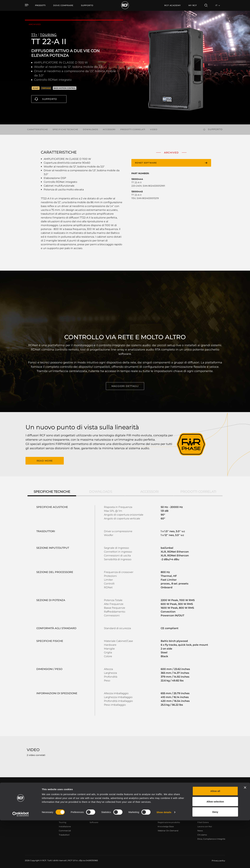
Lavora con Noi (205, 826)
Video (154, 129)
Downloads (90, 129)
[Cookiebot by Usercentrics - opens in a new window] (21, 862)
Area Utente (164, 818)
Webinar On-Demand (168, 830)
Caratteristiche (38, 129)
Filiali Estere (203, 822)
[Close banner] (245, 835)
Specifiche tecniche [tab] (52, 491)
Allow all (215, 839)
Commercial (65, 830)
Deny (215, 859)
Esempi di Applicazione (129, 818)
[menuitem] (63, 5)
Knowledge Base (166, 826)
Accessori (109, 129)
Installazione (65, 826)
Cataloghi (94, 818)
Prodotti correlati (133, 129)
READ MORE (45, 460)
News (200, 830)
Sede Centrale (204, 818)
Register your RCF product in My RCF (181, 789)
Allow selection (215, 849)
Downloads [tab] (101, 491)
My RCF (193, 5)
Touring (62, 822)
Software (94, 822)
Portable (63, 818)
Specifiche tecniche (65, 129)
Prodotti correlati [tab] (198, 491)
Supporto (50, 99)
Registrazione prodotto (169, 822)
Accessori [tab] (149, 491)
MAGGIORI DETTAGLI (125, 386)
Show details (164, 860)
